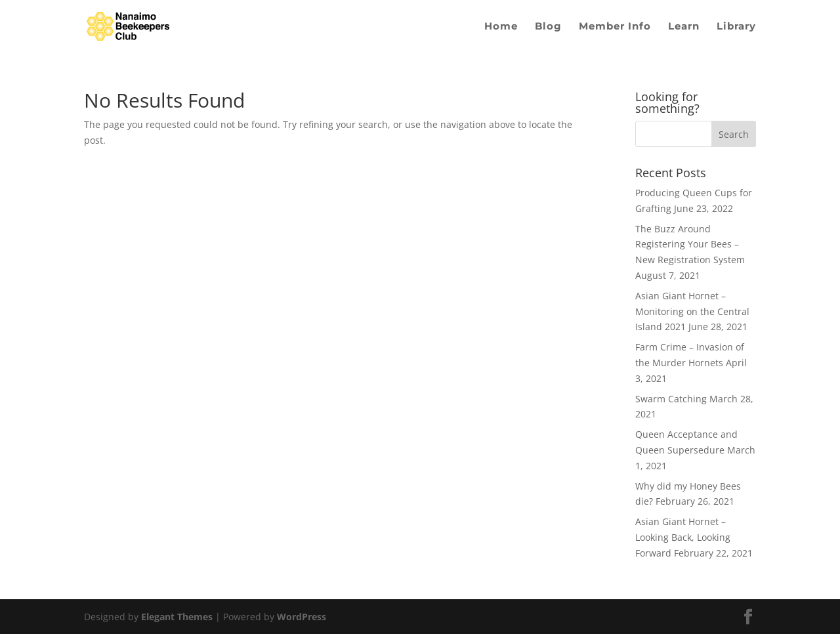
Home (501, 27)
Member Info (615, 27)
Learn (684, 27)
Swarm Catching (671, 399)
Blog (548, 27)
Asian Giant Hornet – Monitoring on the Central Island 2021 (692, 311)
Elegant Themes (177, 617)
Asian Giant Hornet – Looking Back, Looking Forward (683, 537)
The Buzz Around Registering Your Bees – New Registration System (690, 244)
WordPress (302, 617)
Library (736, 27)
